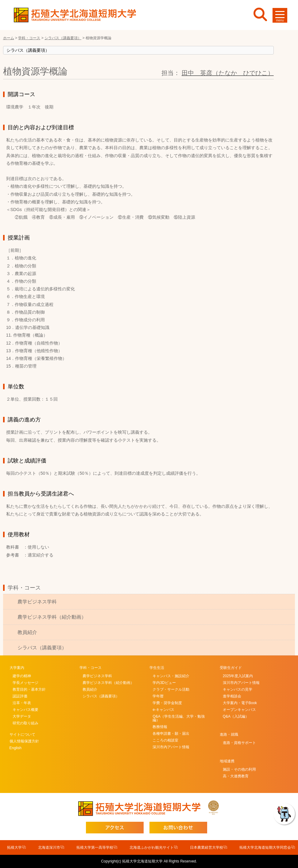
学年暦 (158, 696)
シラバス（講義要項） (42, 648)
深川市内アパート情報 (171, 747)
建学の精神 (22, 676)
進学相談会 (232, 696)
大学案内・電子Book (240, 703)
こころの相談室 (165, 740)
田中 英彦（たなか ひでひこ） (228, 73)
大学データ (22, 716)
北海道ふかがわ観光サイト (152, 847)
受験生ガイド (231, 668)
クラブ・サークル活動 (171, 689)
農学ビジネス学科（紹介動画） (52, 617)
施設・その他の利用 (239, 769)
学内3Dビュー (164, 683)
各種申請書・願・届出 (171, 734)
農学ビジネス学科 (37, 602)
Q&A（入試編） (236, 716)
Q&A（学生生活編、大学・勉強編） (178, 718)
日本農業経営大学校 (207, 847)
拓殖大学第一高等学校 (95, 847)
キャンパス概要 (25, 710)
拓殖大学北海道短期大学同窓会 (265, 847)
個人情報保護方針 (24, 741)
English (15, 748)
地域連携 (227, 761)
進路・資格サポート (239, 743)
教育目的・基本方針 (29, 689)
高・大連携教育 (236, 776)
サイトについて (22, 734)
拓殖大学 (14, 847)
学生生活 (157, 668)
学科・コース (24, 588)
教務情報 (160, 727)
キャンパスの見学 (238, 689)
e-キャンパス (163, 710)
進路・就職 (229, 734)
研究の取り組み (25, 723)
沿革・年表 (22, 703)
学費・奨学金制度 (167, 703)
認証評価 (20, 696)
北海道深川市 (49, 847)
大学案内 (17, 668)
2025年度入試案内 (238, 676)
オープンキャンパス (239, 710)
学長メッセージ (25, 683)
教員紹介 (27, 632)
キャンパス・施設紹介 (171, 676)
